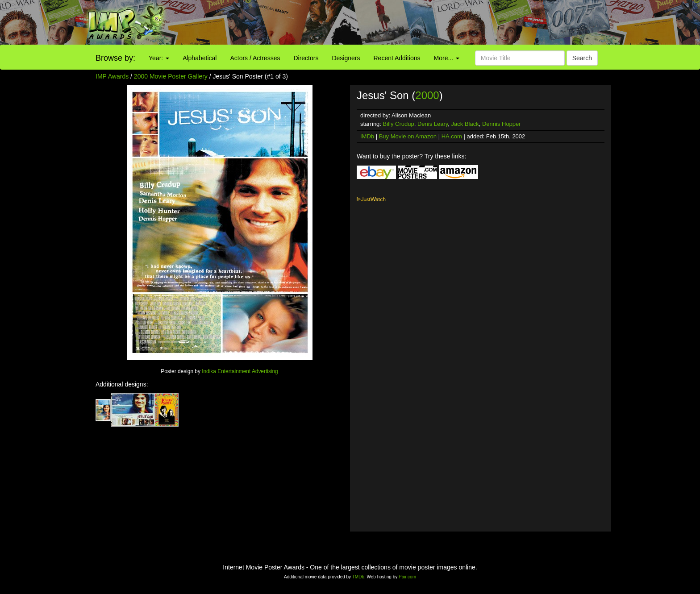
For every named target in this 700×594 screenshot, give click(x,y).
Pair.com (407, 577)
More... (447, 58)
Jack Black (465, 124)
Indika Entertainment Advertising (240, 371)
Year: (159, 58)
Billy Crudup (399, 124)
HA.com (452, 136)
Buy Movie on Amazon (408, 136)
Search (582, 58)
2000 (427, 95)
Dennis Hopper (502, 124)
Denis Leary (433, 124)
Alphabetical (200, 58)
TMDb (358, 577)
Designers (346, 58)
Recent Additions (397, 58)
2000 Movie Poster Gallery (171, 76)
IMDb (367, 136)
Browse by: (115, 58)
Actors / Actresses (255, 58)
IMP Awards (112, 76)
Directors (306, 58)
